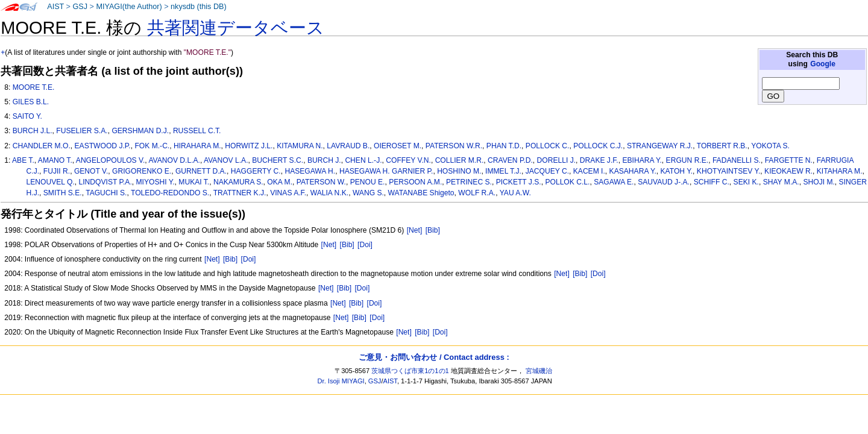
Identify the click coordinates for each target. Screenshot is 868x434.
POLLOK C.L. (567, 182)
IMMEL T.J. (503, 171)
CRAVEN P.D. (510, 160)
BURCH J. (324, 160)
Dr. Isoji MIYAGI (341, 381)
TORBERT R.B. (722, 146)
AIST (55, 7)
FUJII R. (57, 171)
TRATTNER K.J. (240, 193)
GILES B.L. (31, 102)
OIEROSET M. (398, 146)
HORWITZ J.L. (249, 146)
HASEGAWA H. (310, 171)
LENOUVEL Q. (51, 182)
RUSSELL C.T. (197, 131)
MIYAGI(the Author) (129, 7)
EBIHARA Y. (642, 160)
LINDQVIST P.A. (105, 182)
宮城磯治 (539, 371)
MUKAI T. (194, 182)
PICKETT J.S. (519, 182)
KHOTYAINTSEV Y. (729, 171)
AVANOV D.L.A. (174, 160)
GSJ (80, 7)
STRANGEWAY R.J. (660, 146)
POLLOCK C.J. (598, 146)
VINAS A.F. (288, 193)
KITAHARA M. (840, 171)
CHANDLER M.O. (42, 146)
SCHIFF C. (712, 182)
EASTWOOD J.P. (103, 146)
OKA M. (280, 182)
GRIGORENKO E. (142, 171)
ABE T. (23, 160)
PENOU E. (368, 182)
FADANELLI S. (737, 160)
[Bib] (433, 230)
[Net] (415, 230)
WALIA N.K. (329, 193)
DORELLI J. (557, 160)
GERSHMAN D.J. (140, 131)
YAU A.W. (515, 193)
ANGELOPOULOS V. (111, 160)
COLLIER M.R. (460, 160)
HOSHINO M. (459, 171)
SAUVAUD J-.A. (664, 182)
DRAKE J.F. (599, 160)
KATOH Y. (677, 171)
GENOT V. (91, 171)
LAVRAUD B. (348, 146)
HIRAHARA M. (197, 146)
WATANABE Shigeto (421, 193)
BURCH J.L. (33, 131)
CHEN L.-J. (363, 160)
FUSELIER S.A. (82, 131)
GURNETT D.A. (201, 171)
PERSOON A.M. (415, 182)
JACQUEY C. (547, 171)
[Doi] (365, 245)
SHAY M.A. (781, 182)
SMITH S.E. (63, 193)
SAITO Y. (27, 116)
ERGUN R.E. (687, 160)
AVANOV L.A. (226, 160)
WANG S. (368, 193)
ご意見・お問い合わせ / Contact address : (434, 357)
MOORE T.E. (34, 87)
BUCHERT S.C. (278, 160)
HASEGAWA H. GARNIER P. (386, 171)
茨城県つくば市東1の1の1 (410, 371)
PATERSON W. (321, 182)
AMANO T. (55, 160)
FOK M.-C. (152, 146)
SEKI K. (746, 182)
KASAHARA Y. (633, 171)
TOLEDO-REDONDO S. (170, 193)
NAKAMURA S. (238, 182)
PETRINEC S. (469, 182)
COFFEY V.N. (408, 160)
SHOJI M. (819, 182)
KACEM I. (589, 171)
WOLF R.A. (477, 193)
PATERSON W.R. (454, 146)
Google (823, 64)
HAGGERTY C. (256, 171)
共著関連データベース (236, 28)
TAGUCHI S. (106, 193)
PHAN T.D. (504, 146)
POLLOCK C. (548, 146)
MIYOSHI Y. (156, 182)
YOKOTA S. (770, 146)
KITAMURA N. (300, 146)
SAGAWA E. (614, 182)
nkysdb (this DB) (199, 7)
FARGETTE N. (789, 160)
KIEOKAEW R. (788, 171)
